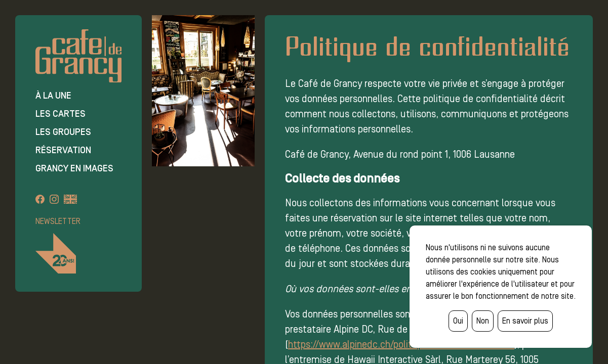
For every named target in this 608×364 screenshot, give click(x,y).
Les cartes (60, 114)
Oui (458, 321)
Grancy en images (74, 168)
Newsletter (58, 221)
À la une (53, 96)
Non (483, 321)
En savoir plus (525, 321)
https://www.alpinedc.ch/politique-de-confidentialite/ (401, 344)
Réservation (63, 150)
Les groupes (63, 132)
